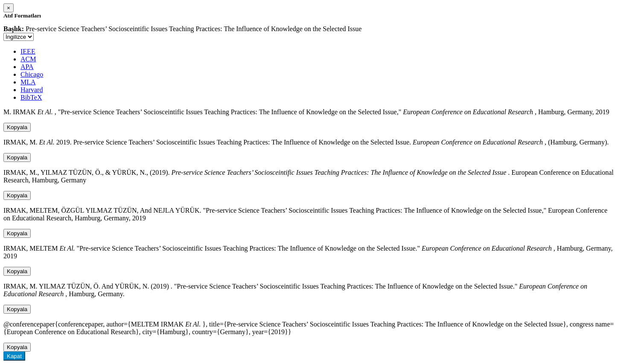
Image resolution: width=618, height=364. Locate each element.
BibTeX (31, 97)
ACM (28, 59)
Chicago (32, 74)
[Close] (9, 8)
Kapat (14, 356)
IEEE (28, 51)
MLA (28, 82)
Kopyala (17, 127)
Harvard (32, 90)
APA (27, 67)
